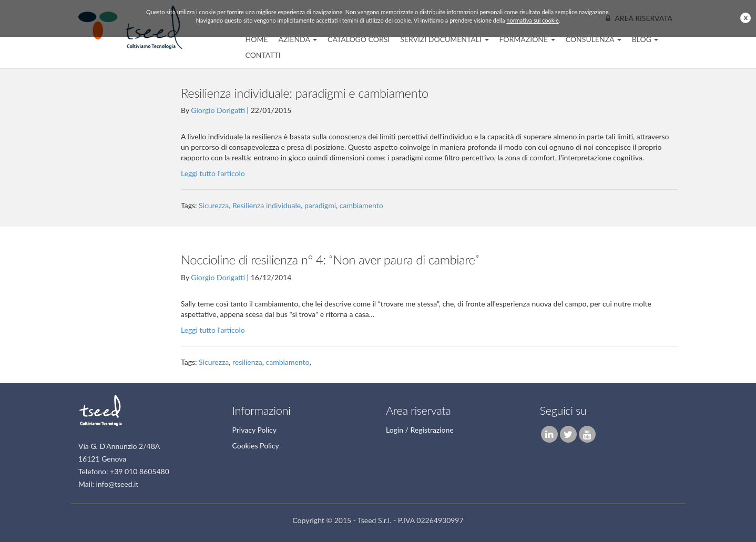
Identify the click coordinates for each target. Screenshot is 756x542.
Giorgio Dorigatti (218, 110)
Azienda (298, 39)
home (257, 39)
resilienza (247, 362)
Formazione (527, 39)
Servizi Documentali (444, 39)
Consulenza (594, 39)
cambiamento (361, 205)
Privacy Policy (254, 430)
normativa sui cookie (532, 20)
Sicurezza (214, 205)
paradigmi (320, 205)
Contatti (263, 55)
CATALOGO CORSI (359, 39)
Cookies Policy (256, 446)
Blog (645, 39)
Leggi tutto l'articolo (213, 173)
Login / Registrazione (420, 430)
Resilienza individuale (267, 205)
